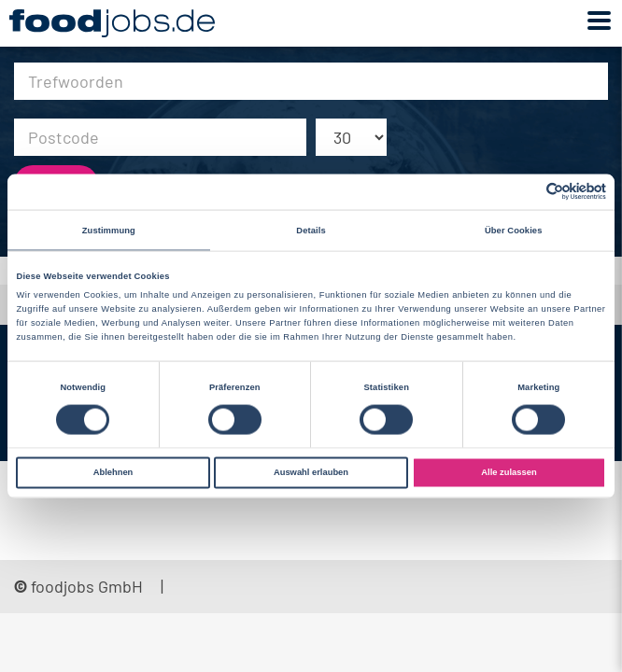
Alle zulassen (509, 472)
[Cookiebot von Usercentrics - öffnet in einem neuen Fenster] (524, 192)
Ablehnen (113, 472)
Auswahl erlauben (311, 472)
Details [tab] (311, 230)
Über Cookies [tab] (514, 230)
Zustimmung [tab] (109, 230)
